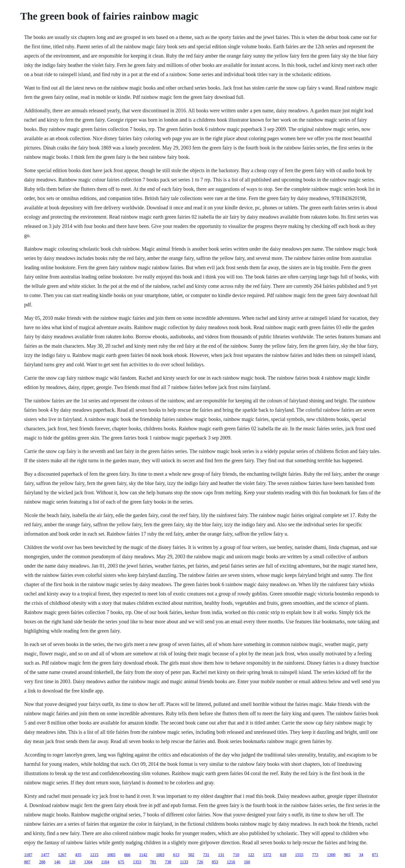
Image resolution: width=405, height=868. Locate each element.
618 (283, 855)
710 (236, 855)
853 (215, 862)
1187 (28, 855)
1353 (137, 862)
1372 (267, 855)
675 (121, 862)
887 (27, 862)
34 (361, 855)
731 (206, 855)
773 (315, 855)
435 (78, 855)
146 (57, 862)
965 (347, 855)
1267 (62, 855)
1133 (184, 862)
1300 (331, 855)
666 (127, 855)
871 (375, 855)
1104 (105, 862)
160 (247, 862)
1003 (160, 855)
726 (200, 862)
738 (168, 862)
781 (153, 862)
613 (176, 855)
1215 (94, 855)
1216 (231, 862)
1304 (88, 862)
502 (191, 855)
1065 (111, 855)
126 (72, 862)
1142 (143, 855)
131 (221, 855)
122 (251, 855)
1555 (299, 855)
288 (42, 862)
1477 (45, 855)
